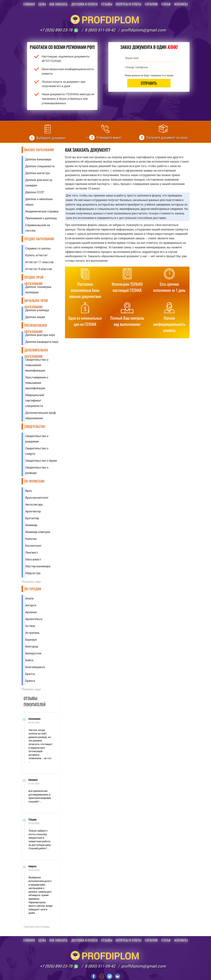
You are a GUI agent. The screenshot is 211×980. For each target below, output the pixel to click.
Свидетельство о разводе (37, 470)
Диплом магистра (38, 173)
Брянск (30, 681)
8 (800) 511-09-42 (100, 30)
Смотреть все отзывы (37, 927)
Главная (29, 4)
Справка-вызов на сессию (38, 228)
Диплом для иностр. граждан (39, 183)
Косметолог (33, 546)
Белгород (32, 646)
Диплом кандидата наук (42, 342)
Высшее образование (39, 150)
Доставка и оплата (84, 4)
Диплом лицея (35, 317)
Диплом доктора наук (40, 335)
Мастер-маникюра (38, 566)
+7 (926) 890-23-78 (59, 30)
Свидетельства (35, 427)
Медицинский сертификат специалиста (35, 400)
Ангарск (31, 605)
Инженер (31, 525)
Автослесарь (34, 504)
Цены (42, 4)
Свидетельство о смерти (37, 451)
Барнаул (31, 639)
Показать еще (31, 581)
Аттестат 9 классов (39, 269)
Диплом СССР (35, 192)
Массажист (33, 559)
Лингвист (32, 552)
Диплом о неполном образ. (39, 202)
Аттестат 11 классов (39, 262)
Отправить (149, 83)
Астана (30, 626)
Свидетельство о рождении (37, 439)
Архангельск (34, 619)
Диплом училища (37, 310)
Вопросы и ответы (129, 4)
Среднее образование (39, 239)
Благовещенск (35, 667)
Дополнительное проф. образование (41, 415)
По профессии (34, 481)
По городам (33, 589)
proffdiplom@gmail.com (143, 30)
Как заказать (59, 4)
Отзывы (107, 4)
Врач (29, 491)
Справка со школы (38, 248)
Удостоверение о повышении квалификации (37, 383)
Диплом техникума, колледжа (38, 289)
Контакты (181, 4)
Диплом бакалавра (38, 159)
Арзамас (31, 612)
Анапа (29, 598)
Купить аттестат (36, 255)
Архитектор (33, 511)
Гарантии (151, 4)
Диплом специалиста (40, 166)
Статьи (166, 4)
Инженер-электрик (38, 532)
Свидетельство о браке (41, 460)
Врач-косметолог (37, 497)
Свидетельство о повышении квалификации (37, 365)
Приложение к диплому (41, 218)
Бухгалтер (32, 518)
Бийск (29, 660)
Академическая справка (42, 211)
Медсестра (33, 573)
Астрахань (32, 633)
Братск (30, 674)
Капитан (31, 539)
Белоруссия (33, 653)
